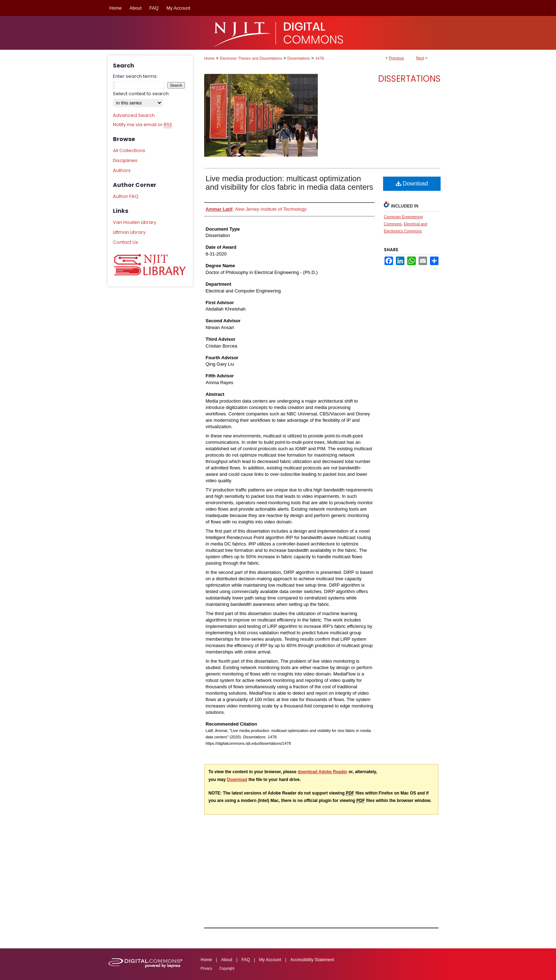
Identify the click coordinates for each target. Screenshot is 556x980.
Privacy (206, 968)
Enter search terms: (135, 76)
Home (209, 58)
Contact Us (126, 242)
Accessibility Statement (312, 960)
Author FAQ (126, 196)
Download (412, 184)
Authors (122, 170)
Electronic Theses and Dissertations (251, 58)
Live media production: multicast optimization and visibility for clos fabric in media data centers (289, 183)
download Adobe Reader (322, 772)
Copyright (227, 968)
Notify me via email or (143, 125)
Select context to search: (141, 94)
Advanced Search (134, 115)
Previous (396, 58)
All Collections (129, 150)
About (227, 960)
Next (420, 58)
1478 (320, 58)
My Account (270, 960)
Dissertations (299, 58)
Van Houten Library (135, 222)
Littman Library (129, 232)
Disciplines (125, 160)
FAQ (246, 960)
